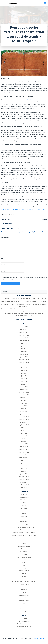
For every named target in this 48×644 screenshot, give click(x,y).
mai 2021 (24, 466)
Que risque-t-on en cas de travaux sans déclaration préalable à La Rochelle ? (24, 301)
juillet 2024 (24, 373)
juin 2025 (24, 346)
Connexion (24, 618)
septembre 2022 (24, 425)
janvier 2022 (24, 447)
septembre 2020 (24, 485)
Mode (24, 573)
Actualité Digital (24, 497)
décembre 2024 (24, 360)
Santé (24, 592)
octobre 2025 (24, 338)
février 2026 (24, 327)
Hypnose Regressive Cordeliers (24, 557)
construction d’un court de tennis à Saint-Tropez (29, 100)
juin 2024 (24, 376)
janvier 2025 (24, 357)
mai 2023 (24, 403)
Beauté (24, 505)
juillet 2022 (24, 430)
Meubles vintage (24, 571)
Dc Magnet (13, 3)
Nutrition (24, 579)
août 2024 (24, 371)
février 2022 (24, 444)
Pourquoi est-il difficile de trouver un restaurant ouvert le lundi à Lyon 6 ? (24, 299)
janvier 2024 (24, 390)
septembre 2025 (24, 341)
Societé (24, 603)
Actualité (24, 495)
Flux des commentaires (24, 624)
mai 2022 (24, 436)
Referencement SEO (24, 584)
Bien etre (24, 508)
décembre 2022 (24, 417)
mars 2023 (24, 409)
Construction (11, 215)
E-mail (3, 265)
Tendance (24, 606)
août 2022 (24, 428)
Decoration (24, 538)
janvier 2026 (24, 330)
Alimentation (24, 500)
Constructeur (24, 524)
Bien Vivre (24, 511)
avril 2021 (24, 468)
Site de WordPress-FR (24, 627)
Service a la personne (24, 601)
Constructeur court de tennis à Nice (24, 527)
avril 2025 (24, 349)
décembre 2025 (24, 332)
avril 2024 (24, 381)
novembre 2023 (24, 395)
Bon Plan (24, 516)
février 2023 (24, 411)
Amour (24, 503)
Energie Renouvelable (24, 546)
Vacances (24, 612)
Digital (24, 541)
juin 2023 (24, 400)
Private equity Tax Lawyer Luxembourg (24, 582)
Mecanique (24, 568)
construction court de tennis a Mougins (24, 533)
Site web (4, 271)
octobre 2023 (24, 398)
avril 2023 (24, 406)
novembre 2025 (24, 335)
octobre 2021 (24, 455)
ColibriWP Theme (39, 638)
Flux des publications (24, 621)
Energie (24, 543)
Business (24, 519)
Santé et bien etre (24, 595)
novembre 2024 (24, 362)
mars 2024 (24, 384)
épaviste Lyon (24, 552)
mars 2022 (24, 441)
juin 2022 (24, 433)
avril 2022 (24, 439)
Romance (24, 590)
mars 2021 (24, 471)
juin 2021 (24, 463)
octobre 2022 (24, 422)
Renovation (24, 587)
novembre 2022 (24, 419)
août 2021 (24, 460)
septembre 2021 (24, 458)
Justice (24, 563)
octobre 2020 (24, 482)
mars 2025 (24, 351)
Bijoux (24, 514)
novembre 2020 (24, 479)
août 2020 (24, 488)
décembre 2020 (24, 477)
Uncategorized (24, 609)
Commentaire (5, 237)
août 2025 (24, 343)
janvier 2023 (24, 414)
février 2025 (24, 354)
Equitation (24, 554)
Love (24, 565)
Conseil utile (24, 522)
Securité (24, 598)
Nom (3, 258)
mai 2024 (24, 379)
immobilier (24, 560)
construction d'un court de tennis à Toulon (24, 535)
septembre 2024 (24, 368)
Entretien (24, 549)
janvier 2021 (24, 474)
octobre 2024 (24, 365)
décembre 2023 (24, 392)
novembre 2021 (24, 452)
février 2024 (24, 387)
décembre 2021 (24, 449)
